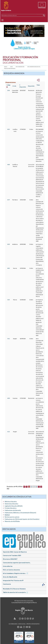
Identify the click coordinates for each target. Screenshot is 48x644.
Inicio (6, 67)
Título (38, 85)
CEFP (11, 67)
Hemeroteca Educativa (11, 504)
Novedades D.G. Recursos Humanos (14, 589)
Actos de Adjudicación (10, 577)
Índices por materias (10, 68)
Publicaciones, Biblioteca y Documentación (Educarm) (20, 513)
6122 (8, 432)
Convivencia (7, 584)
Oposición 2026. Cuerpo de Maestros (15, 552)
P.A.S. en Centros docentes (11, 570)
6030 (8, 398)
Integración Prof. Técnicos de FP (13, 580)
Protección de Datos (33, 624)
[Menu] (2, 20)
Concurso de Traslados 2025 (12, 555)
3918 (8, 90)
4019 (8, 129)
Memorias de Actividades (12, 521)
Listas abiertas (8, 566)
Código (8, 85)
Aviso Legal (22, 624)
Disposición (31, 86)
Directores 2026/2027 (10, 559)
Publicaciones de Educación (13, 510)
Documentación (20, 67)
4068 (8, 165)
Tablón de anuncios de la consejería (16, 592)
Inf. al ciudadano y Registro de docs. (16, 573)
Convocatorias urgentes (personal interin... (17, 563)
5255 (8, 300)
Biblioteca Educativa (11, 502)
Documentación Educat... (34, 67)
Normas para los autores (12, 517)
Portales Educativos (11, 508)
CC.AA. (14, 86)
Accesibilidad (13, 624)
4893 (8, 268)
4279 (8, 200)
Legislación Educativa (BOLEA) (14, 506)
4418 (8, 244)
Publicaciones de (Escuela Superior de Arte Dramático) (22, 519)
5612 (8, 339)
